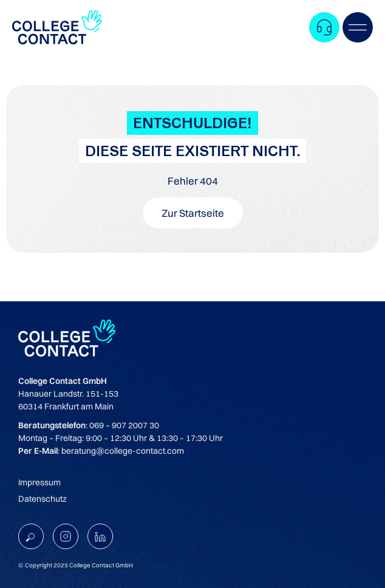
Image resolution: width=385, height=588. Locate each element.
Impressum (39, 482)
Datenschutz (43, 499)
